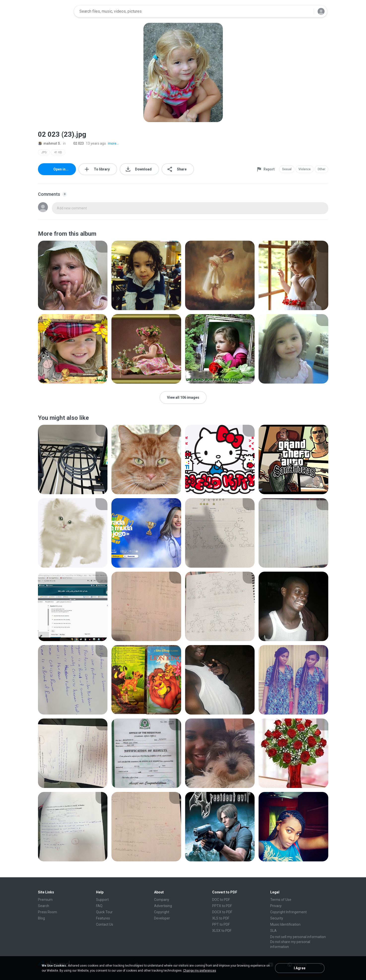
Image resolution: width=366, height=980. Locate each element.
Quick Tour (104, 912)
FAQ (99, 906)
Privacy (276, 906)
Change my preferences (200, 971)
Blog (41, 918)
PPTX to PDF (222, 906)
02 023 (76, 143)
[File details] (73, 275)
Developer (162, 918)
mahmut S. (50, 143)
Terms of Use (281, 900)
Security (277, 918)
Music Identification (285, 924)
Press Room (48, 912)
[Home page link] (54, 11)
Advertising (163, 906)
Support (102, 900)
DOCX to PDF (222, 912)
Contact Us (105, 924)
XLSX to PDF (222, 931)
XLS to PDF (221, 918)
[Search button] (307, 11)
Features (103, 918)
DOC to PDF (221, 900)
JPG (44, 152)
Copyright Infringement (288, 912)
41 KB (58, 152)
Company (162, 900)
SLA (273, 931)
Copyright (162, 912)
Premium (45, 900)
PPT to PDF (221, 924)
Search (44, 906)
